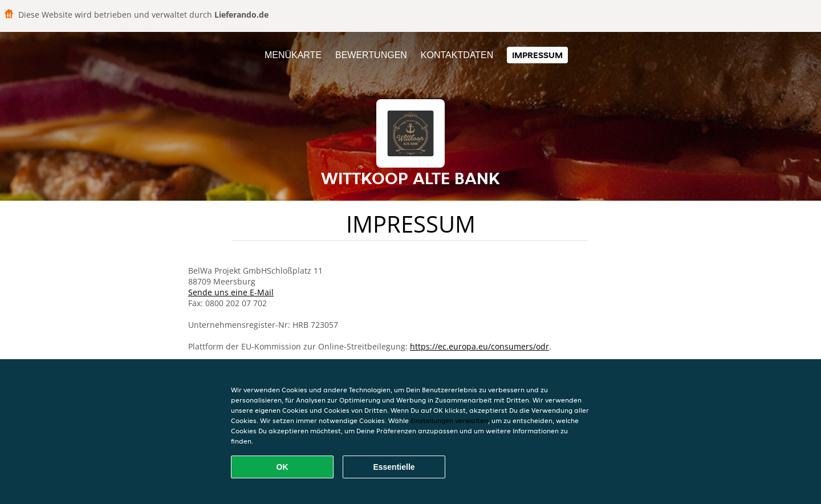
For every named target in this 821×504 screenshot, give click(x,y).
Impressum (537, 55)
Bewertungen (371, 55)
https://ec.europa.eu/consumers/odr (479, 346)
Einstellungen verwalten (449, 420)
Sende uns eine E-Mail (231, 292)
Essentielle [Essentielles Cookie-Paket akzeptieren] (394, 467)
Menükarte (293, 55)
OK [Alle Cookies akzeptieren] (283, 467)
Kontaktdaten (457, 55)
